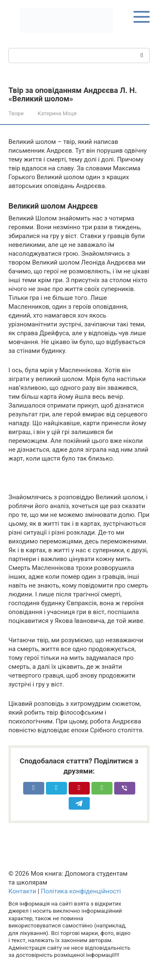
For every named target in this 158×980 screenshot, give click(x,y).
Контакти (22, 891)
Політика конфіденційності (81, 891)
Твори (16, 113)
